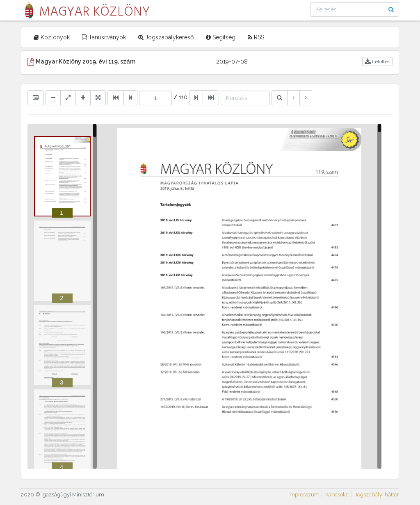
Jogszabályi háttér (377, 495)
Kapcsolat (337, 495)
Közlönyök (52, 37)
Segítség (221, 37)
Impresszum (304, 495)
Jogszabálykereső (166, 37)
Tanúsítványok (104, 37)
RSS (256, 37)
